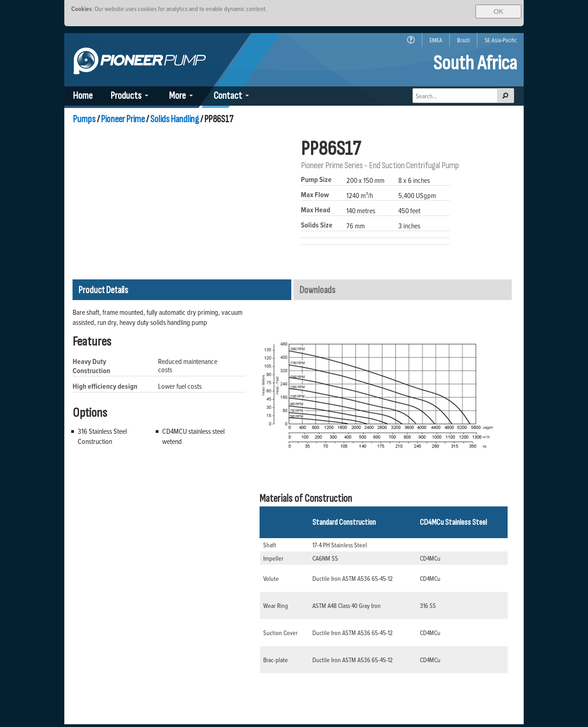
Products (126, 96)
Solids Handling (175, 119)
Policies (460, 666)
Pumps (84, 119)
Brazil (464, 40)
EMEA (436, 40)
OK (498, 11)
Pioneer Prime (123, 119)
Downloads (317, 290)
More (178, 96)
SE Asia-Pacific (501, 40)
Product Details (103, 290)
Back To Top (455, 711)
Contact (228, 96)
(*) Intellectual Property (441, 678)
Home (83, 96)
